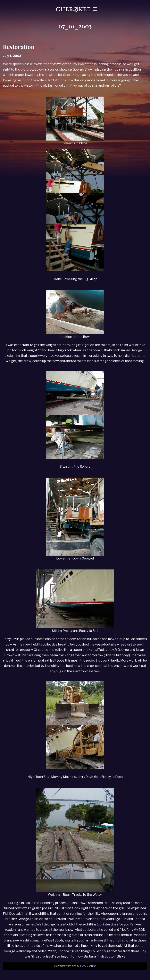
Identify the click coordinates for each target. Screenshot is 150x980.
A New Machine (88, 966)
